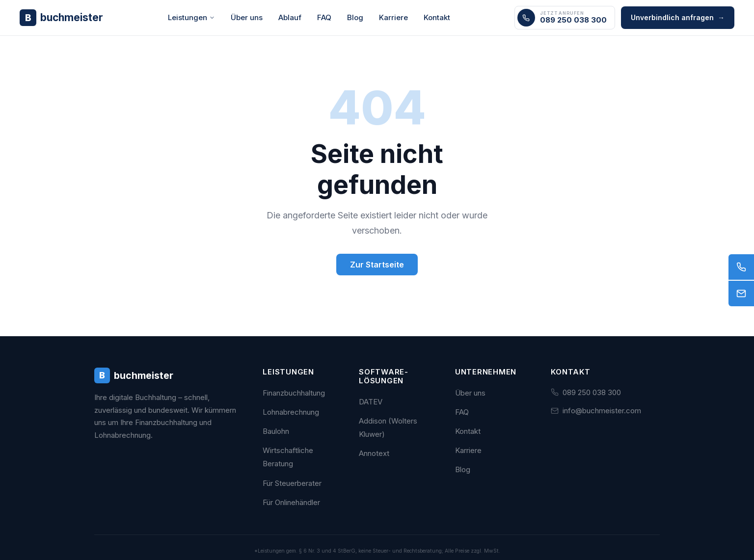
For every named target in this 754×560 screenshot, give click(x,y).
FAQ (324, 17)
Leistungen (191, 17)
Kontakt (437, 17)
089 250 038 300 (592, 392)
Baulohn (276, 431)
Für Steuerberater (292, 483)
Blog (355, 17)
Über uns (247, 17)
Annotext (374, 453)
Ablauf (290, 17)
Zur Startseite (377, 265)
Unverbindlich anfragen (678, 18)
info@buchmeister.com (602, 411)
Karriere (393, 17)
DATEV (371, 402)
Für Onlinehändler (291, 502)
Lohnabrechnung (291, 412)
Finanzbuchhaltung (294, 393)
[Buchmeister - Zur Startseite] (61, 17)
